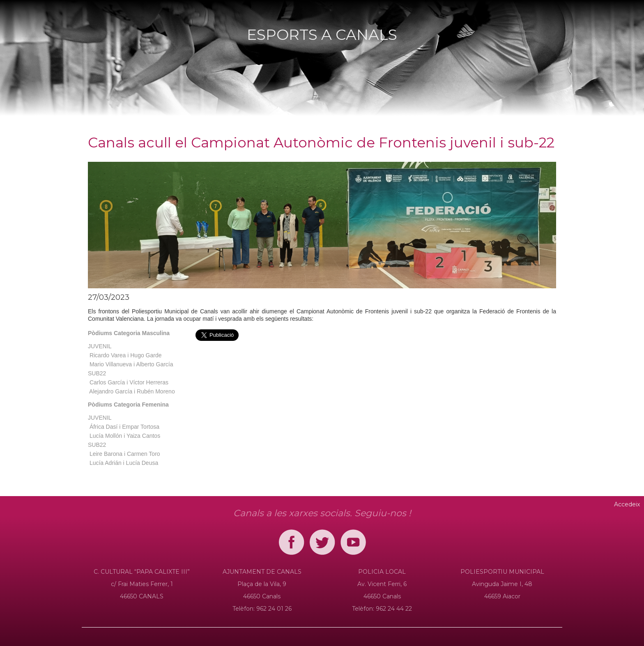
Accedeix (627, 504)
